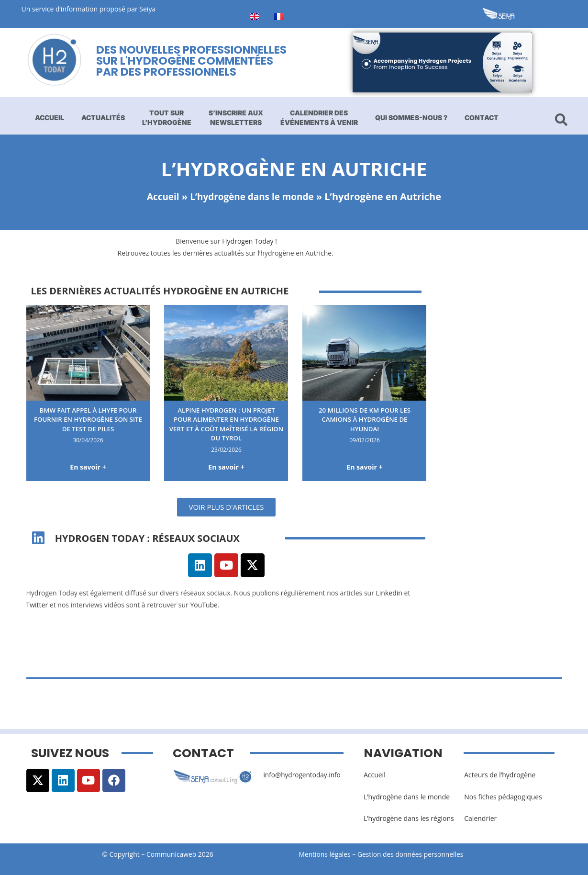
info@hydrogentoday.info (303, 775)
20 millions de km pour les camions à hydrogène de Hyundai (365, 419)
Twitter (37, 605)
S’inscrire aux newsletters (236, 118)
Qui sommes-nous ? (411, 118)
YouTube (204, 605)
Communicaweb (171, 855)
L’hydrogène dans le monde (253, 196)
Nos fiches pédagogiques (503, 797)
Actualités (103, 118)
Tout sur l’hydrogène (167, 118)
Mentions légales (325, 855)
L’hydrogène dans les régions (409, 819)
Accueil (50, 118)
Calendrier (480, 819)
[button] (226, 508)
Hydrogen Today (248, 241)
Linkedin (389, 593)
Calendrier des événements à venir (319, 118)
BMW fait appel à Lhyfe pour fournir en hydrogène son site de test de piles (88, 419)
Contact (482, 118)
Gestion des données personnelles (415, 855)
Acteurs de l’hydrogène (500, 775)
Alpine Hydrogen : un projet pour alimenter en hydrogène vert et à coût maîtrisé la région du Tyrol (226, 424)
